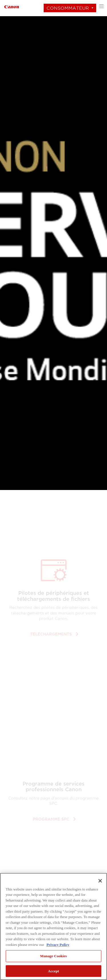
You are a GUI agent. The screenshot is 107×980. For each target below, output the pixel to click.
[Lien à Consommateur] (12, 6)
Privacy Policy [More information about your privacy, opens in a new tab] (58, 945)
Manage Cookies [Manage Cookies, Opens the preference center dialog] (54, 956)
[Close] (100, 881)
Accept (53, 971)
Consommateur (68, 8)
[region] (53, 926)
